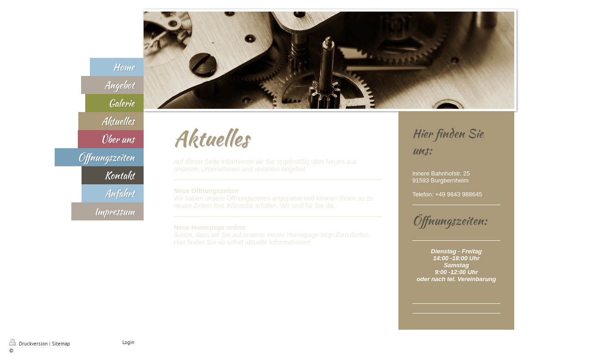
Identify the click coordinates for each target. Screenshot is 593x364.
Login (128, 342)
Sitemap (61, 344)
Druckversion (29, 344)
